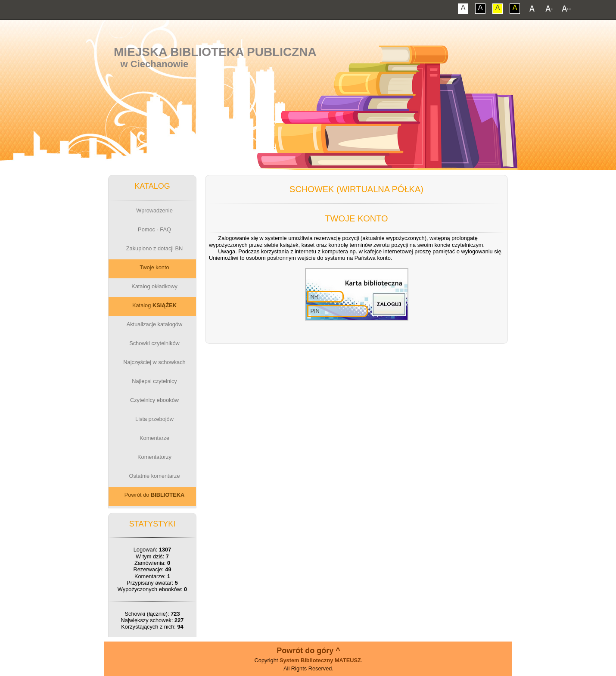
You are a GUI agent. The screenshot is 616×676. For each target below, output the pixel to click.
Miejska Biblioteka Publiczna (215, 52)
